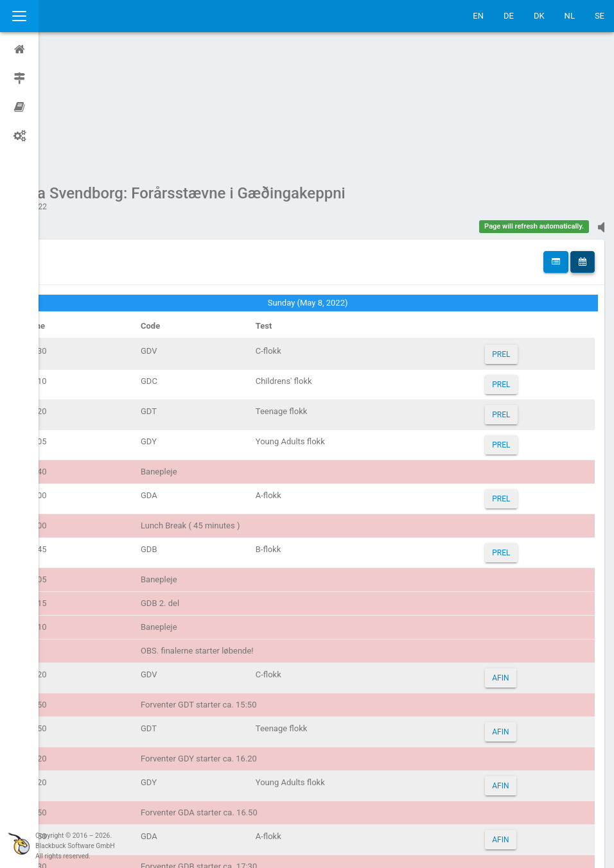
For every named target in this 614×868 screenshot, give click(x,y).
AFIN (508, 556)
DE (509, 16)
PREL (509, 232)
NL (570, 16)
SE (600, 16)
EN (478, 16)
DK (539, 16)
